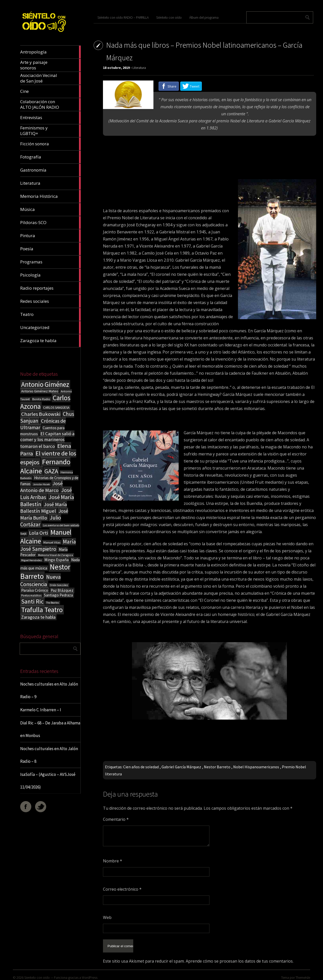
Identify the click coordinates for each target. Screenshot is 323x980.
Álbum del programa (204, 17)
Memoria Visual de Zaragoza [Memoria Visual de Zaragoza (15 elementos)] (56, 555)
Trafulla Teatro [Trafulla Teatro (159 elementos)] (42, 610)
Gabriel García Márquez (181, 767)
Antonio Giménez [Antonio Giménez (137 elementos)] (45, 384)
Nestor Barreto (217, 767)
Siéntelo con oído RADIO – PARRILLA (123, 17)
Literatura (139, 68)
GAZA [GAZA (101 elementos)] (51, 471)
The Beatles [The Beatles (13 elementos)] (53, 603)
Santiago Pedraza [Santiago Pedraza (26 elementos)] (58, 595)
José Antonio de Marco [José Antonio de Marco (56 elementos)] (42, 487)
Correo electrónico (122, 889)
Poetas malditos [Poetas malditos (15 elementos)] (31, 595)
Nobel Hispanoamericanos (256, 767)
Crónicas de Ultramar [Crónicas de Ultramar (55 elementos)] (43, 424)
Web (107, 917)
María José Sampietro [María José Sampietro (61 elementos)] (48, 545)
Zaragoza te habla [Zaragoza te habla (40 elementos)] (38, 617)
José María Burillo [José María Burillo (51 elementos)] (44, 514)
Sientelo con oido (37, 974)
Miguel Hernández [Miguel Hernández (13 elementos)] (32, 560)
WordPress (90, 974)
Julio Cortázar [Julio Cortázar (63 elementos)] (41, 521)
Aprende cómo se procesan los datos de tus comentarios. (240, 957)
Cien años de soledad (141, 767)
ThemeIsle (303, 974)
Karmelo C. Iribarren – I (41, 710)
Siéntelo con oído (169, 17)
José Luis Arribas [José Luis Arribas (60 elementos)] (46, 494)
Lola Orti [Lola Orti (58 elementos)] (38, 533)
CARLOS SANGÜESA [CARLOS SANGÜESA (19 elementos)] (56, 408)
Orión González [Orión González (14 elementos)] (59, 585)
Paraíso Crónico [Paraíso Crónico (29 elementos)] (35, 590)
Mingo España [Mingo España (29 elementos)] (57, 560)
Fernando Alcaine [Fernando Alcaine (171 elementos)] (45, 466)
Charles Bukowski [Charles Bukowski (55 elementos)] (41, 414)
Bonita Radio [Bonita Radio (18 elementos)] (41, 399)
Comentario (116, 819)
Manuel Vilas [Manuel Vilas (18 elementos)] (52, 542)
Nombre (113, 861)
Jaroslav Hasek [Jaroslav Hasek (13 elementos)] (42, 484)
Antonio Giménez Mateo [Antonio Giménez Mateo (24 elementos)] (40, 391)
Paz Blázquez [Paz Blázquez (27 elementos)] (62, 590)
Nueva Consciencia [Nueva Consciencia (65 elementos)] (41, 581)
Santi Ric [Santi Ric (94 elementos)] (32, 601)
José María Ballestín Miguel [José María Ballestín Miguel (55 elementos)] (44, 508)
